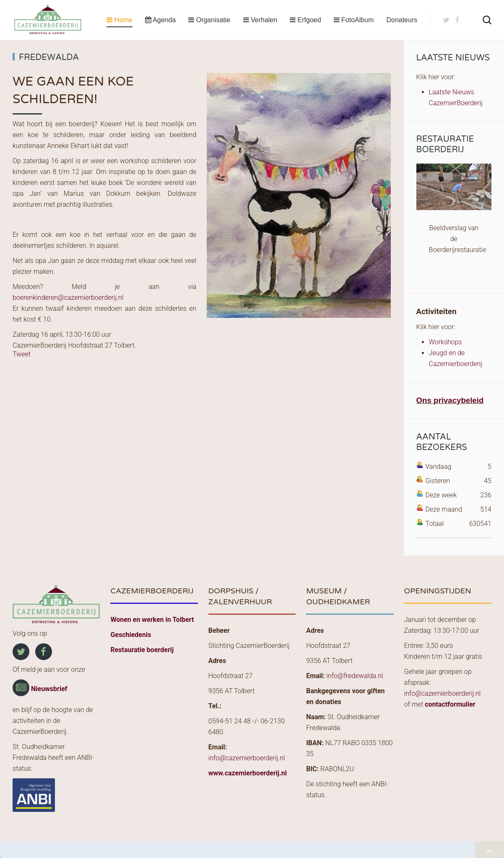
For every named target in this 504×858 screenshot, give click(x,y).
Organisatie (209, 20)
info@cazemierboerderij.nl (247, 758)
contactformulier (450, 704)
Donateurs (402, 20)
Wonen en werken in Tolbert (152, 620)
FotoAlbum (354, 20)
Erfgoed (305, 20)
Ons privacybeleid (450, 400)
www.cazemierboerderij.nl (248, 773)
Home (119, 20)
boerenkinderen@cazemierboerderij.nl (68, 298)
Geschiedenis (131, 635)
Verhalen (260, 20)
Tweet (22, 354)
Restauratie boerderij (142, 650)
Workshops (446, 342)
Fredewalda (49, 57)
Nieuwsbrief (49, 689)
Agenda (161, 20)
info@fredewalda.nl (355, 676)
